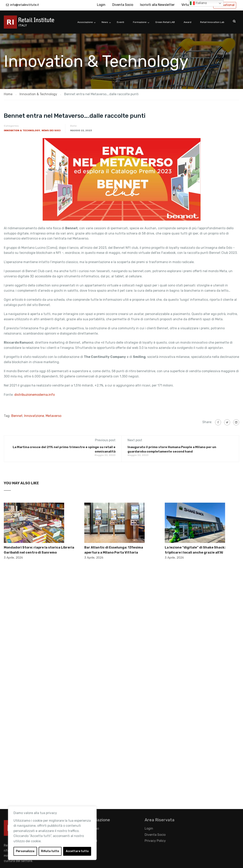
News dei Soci (51, 130)
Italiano (198, 3)
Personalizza (25, 851)
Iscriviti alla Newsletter (157, 5)
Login (101, 5)
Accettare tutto (77, 851)
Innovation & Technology (22, 130)
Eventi (120, 22)
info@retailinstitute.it (25, 5)
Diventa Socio (123, 5)
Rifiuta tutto (50, 851)
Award (187, 22)
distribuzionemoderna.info (34, 395)
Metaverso (54, 416)
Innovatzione (34, 416)
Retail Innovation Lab (212, 22)
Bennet (17, 416)
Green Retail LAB (165, 22)
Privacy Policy (155, 841)
